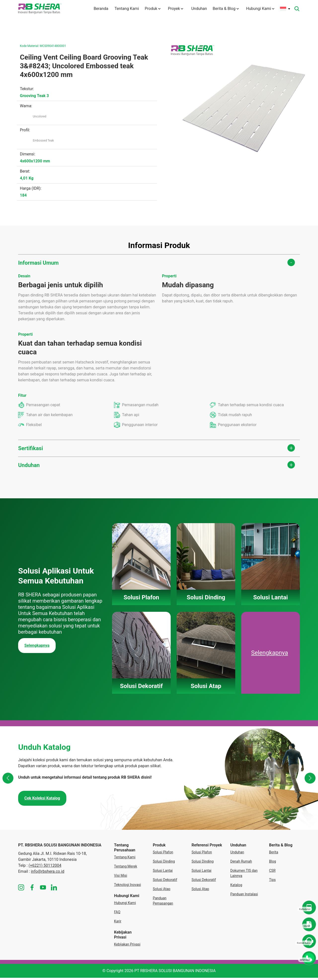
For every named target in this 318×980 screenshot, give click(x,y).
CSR (272, 873)
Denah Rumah (241, 864)
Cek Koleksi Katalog (42, 800)
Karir (118, 923)
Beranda (97, 9)
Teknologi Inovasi (127, 887)
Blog (273, 864)
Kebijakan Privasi (127, 946)
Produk (151, 9)
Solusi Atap (162, 891)
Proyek (174, 9)
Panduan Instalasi (244, 896)
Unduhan (197, 9)
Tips (272, 882)
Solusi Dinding (164, 864)
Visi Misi (121, 878)
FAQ (117, 914)
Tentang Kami (124, 9)
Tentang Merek (126, 869)
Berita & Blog (226, 9)
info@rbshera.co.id (47, 874)
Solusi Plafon (163, 854)
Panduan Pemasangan (163, 903)
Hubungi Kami (260, 9)
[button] (8, 781)
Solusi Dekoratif (165, 882)
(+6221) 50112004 (45, 868)
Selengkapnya (37, 648)
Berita (274, 854)
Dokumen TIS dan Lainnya (244, 875)
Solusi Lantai (163, 873)
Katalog (236, 887)
